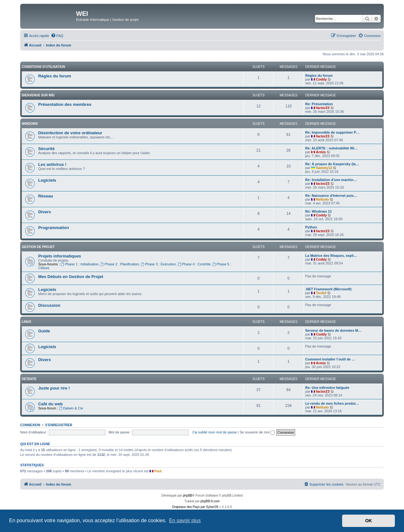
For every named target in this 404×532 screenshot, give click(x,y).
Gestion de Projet (38, 247)
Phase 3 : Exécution (158, 264)
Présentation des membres (65, 104)
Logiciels (47, 180)
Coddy (321, 79)
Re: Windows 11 (318, 211)
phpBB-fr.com (210, 501)
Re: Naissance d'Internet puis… (331, 196)
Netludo (322, 199)
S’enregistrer (59, 425)
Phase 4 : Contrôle (194, 264)
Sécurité (46, 149)
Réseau (46, 196)
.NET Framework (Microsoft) (328, 289)
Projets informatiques (60, 256)
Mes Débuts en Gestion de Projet (71, 277)
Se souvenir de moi (257, 432)
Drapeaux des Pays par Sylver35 (195, 507)
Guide (44, 331)
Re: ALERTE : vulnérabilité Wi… (331, 148)
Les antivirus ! (52, 164)
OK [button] (369, 521)
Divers (45, 212)
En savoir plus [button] (185, 520)
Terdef (321, 293)
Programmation (53, 228)
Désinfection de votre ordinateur (70, 133)
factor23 (323, 108)
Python (311, 227)
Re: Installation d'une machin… (331, 180)
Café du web (50, 404)
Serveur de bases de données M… (333, 330)
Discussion (49, 305)
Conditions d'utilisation (43, 67)
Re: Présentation (319, 104)
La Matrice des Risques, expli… (331, 256)
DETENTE (29, 379)
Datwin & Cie (71, 408)
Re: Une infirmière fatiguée (327, 388)
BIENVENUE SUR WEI (38, 95)
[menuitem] (57, 36)
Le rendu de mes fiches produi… (332, 403)
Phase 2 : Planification (120, 264)
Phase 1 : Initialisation (80, 264)
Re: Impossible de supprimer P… (332, 132)
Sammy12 (324, 168)
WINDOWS (30, 124)
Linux (27, 322)
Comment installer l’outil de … (330, 359)
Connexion (30, 425)
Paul (158, 471)
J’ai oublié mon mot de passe (214, 432)
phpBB (187, 496)
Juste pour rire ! (54, 388)
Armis (321, 152)
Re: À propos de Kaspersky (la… (332, 164)
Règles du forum (55, 76)
